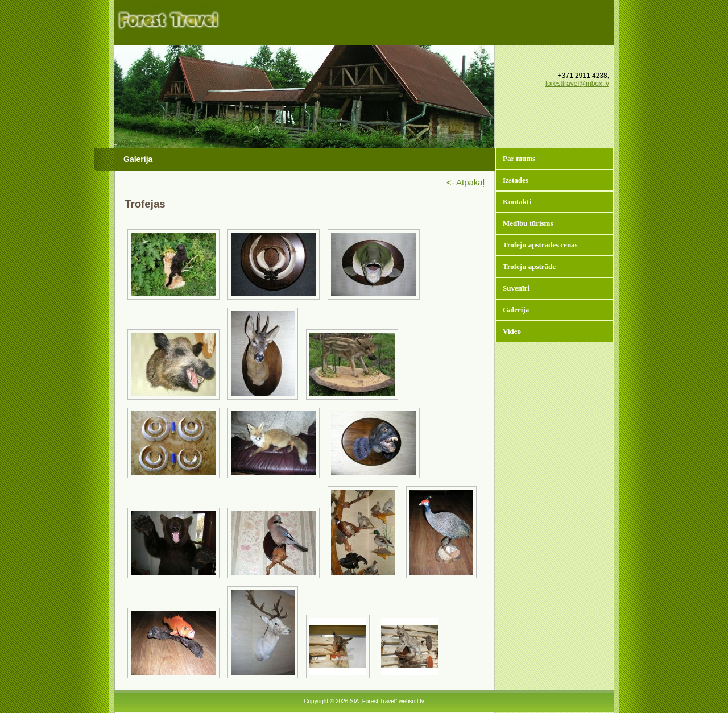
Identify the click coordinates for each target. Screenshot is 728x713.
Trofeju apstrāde (529, 266)
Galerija (516, 310)
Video (512, 331)
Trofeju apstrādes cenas (540, 245)
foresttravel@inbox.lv (577, 84)
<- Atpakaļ (466, 182)
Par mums (519, 158)
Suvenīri (516, 288)
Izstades (516, 180)
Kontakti (517, 202)
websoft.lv (411, 701)
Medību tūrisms (528, 223)
